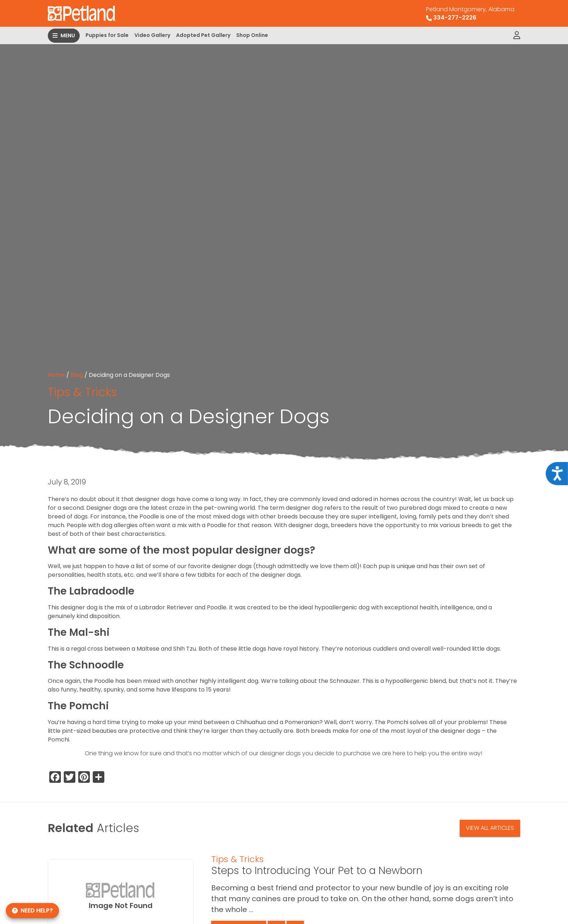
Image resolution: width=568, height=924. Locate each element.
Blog (77, 375)
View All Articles (490, 828)
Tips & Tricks (82, 392)
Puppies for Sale (107, 35)
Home (56, 375)
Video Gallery (152, 35)
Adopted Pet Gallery (203, 35)
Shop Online (252, 35)
